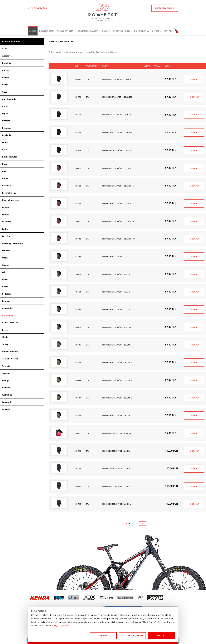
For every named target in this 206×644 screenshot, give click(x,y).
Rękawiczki (8, 315)
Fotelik (6, 142)
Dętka (5, 113)
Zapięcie (6, 409)
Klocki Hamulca (10, 157)
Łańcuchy (7, 222)
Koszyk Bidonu (9, 193)
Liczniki (6, 214)
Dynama (6, 121)
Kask (4, 150)
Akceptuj (161, 636)
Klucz (5, 164)
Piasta (5, 287)
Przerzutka (7, 308)
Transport (7, 373)
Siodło (5, 337)
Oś (3, 272)
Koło (4, 171)
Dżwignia (7, 135)
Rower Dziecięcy (10, 323)
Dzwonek (7, 128)
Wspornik (7, 402)
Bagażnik (7, 63)
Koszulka (6, 186)
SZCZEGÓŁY (194, 79)
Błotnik (6, 77)
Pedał (5, 279)
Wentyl (6, 380)
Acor (4, 49)
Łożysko (6, 236)
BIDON (5, 70)
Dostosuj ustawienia (132, 636)
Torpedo (6, 366)
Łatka (5, 229)
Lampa (5, 207)
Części (5, 106)
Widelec (6, 388)
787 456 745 (40, 8)
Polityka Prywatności (62, 626)
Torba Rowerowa (10, 359)
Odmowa (103, 636)
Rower (5, 330)
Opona (5, 258)
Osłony (6, 265)
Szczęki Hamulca (10, 352)
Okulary (6, 251)
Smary (5, 344)
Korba (5, 178)
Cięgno (5, 92)
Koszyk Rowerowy (11, 200)
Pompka (6, 301)
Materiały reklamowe (12, 243)
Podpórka (7, 294)
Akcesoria (7, 56)
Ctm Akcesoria (9, 99)
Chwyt (5, 85)
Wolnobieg (7, 395)
